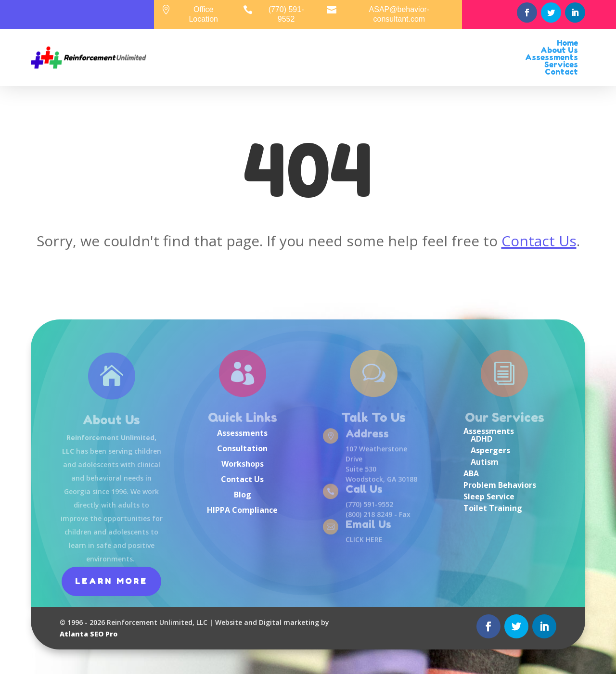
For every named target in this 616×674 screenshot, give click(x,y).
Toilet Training (493, 508)
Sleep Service (489, 496)
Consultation (242, 448)
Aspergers (490, 450)
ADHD (481, 439)
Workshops (243, 464)
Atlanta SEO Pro (89, 634)
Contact (561, 72)
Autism (485, 462)
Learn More (111, 581)
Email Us (368, 525)
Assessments (242, 433)
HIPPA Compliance (242, 510)
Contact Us (539, 241)
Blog (243, 495)
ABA (471, 473)
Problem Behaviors (500, 485)
